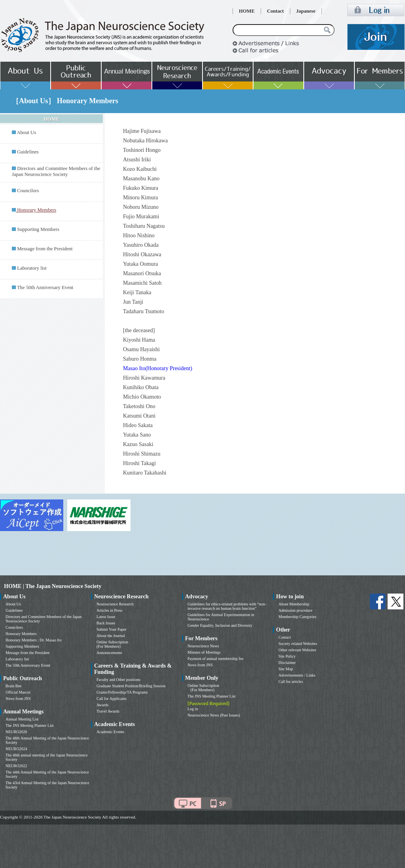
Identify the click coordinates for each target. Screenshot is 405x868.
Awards (102, 705)
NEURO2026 (16, 732)
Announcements (109, 653)
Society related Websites (298, 644)
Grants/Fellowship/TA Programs (122, 692)
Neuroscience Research (115, 604)
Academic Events (110, 732)
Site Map (286, 669)
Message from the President (45, 249)
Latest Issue (106, 617)
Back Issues (106, 623)
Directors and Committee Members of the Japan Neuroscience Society (56, 171)
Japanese (306, 11)
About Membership (294, 604)
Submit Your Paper (112, 629)
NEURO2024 (16, 749)
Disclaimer (287, 663)
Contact (275, 11)
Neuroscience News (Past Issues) (214, 715)
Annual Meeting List (22, 719)
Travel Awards (108, 711)
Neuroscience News (203, 646)
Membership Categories (297, 617)
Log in (193, 709)
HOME (247, 11)
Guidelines (28, 152)
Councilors (28, 191)
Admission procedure (295, 610)
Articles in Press (110, 610)
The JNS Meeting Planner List (30, 725)
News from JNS (18, 699)
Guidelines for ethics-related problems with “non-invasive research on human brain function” (227, 606)
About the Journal (111, 636)
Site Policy (287, 656)
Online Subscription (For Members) (112, 644)
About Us (26, 132)
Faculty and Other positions (118, 680)
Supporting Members (38, 229)
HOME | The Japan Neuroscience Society (53, 586)
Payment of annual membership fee (216, 659)
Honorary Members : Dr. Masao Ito (34, 640)
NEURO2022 (16, 766)
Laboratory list (32, 268)
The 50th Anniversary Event (45, 287)
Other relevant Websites (297, 650)
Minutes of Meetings (204, 652)
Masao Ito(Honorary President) (158, 368)
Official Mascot (18, 692)
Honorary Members (21, 634)
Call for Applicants (112, 699)
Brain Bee (13, 686)
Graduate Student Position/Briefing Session (131, 686)
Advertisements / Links (297, 675)
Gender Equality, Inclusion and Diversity (220, 625)
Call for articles (291, 682)
